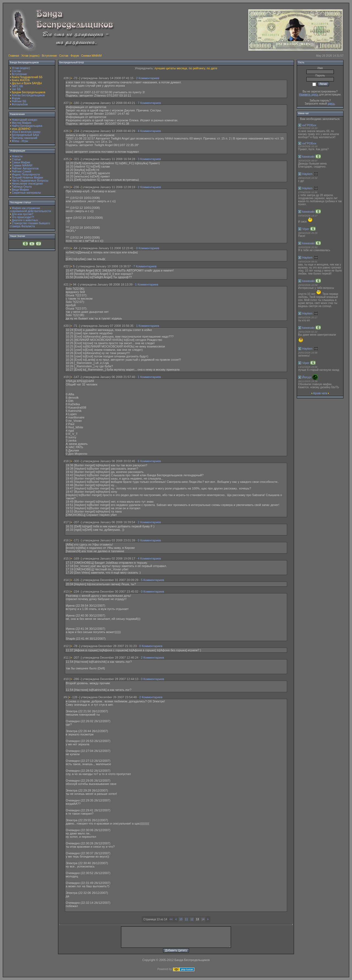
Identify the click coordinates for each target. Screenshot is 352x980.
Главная (14, 56)
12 (192, 919)
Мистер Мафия (22, 123)
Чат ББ (16, 89)
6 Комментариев (149, 461)
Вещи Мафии (20, 190)
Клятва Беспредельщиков (28, 95)
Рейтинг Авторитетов (25, 169)
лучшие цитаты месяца (171, 68)
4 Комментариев (149, 131)
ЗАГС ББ (17, 86)
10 (181, 919)
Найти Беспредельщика (27, 126)
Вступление (49, 56)
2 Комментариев (148, 78)
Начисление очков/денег (28, 184)
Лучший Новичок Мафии (28, 178)
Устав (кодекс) (30, 56)
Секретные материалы (26, 193)
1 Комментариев (147, 284)
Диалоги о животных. (25, 220)
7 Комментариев (149, 103)
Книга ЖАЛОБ (21, 80)
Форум (75, 56)
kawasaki (308, 157)
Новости (17, 156)
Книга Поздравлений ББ (27, 77)
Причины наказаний (25, 138)
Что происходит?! (23, 217)
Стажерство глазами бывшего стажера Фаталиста (30, 225)
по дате (212, 68)
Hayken (307, 174)
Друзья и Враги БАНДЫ (27, 83)
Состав (64, 56)
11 (186, 919)
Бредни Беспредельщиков (29, 92)
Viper (306, 229)
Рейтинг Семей (21, 172)
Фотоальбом (20, 104)
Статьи (16, 159)
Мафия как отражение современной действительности (30, 210)
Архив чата (320, 393)
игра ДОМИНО (21, 129)
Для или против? (23, 214)
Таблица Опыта (22, 187)
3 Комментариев (149, 159)
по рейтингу (197, 68)
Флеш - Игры (20, 141)
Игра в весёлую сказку (26, 132)
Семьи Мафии (21, 162)
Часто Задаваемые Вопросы (30, 181)
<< (171, 919)
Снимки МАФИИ (91, 56)
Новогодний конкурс (25, 120)
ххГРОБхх (309, 125)
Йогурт (307, 377)
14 (203, 919)
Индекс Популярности (26, 175)
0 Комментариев (148, 248)
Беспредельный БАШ (25, 135)
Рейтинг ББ (19, 101)
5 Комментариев (152, 580)
